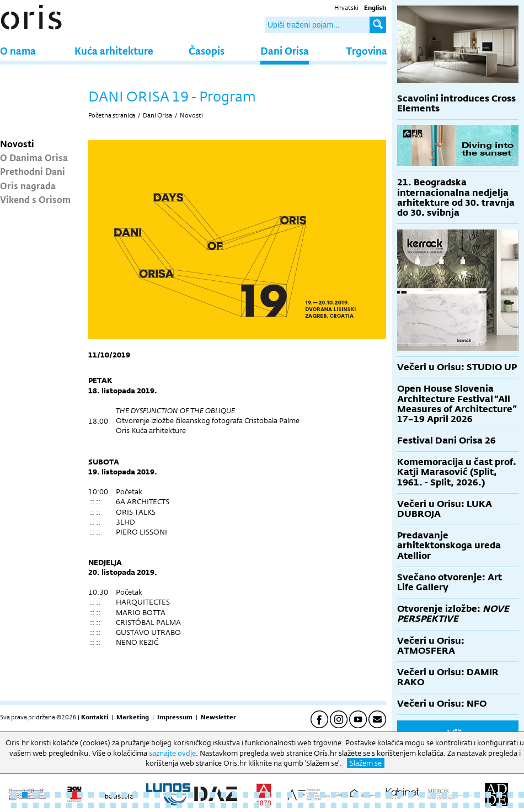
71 (268, 805)
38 (422, 795)
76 (323, 805)
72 (279, 805)
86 (433, 805)
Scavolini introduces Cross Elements (456, 103)
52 (58, 805)
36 (400, 795)
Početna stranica (112, 115)
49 (25, 805)
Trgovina (367, 50)
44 (488, 795)
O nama (18, 50)
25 (279, 795)
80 (367, 805)
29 (323, 795)
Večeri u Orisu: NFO (442, 704)
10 (113, 795)
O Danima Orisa (34, 157)
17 (190, 795)
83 (400, 805)
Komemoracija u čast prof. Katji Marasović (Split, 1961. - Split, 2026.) (457, 472)
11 (124, 795)
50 (36, 805)
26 (290, 795)
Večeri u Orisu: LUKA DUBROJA (445, 509)
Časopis (207, 50)
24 (268, 795)
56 (102, 805)
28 (312, 795)
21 (234, 795)
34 (378, 795)
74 (301, 805)
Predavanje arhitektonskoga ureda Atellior (449, 545)
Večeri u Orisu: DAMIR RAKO (448, 677)
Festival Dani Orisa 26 (447, 440)
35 (389, 795)
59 (135, 805)
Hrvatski (346, 8)
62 (168, 805)
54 (80, 805)
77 (334, 805)
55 (91, 805)
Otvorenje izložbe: (453, 614)
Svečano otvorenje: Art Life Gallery (450, 582)
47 (521, 795)
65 (201, 805)
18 (201, 795)
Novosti (17, 143)
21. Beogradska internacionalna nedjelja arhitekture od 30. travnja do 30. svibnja (456, 197)
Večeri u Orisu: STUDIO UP (457, 367)
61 (157, 805)
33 (367, 795)
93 (510, 805)
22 (245, 795)
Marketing (133, 717)
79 (356, 805)
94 (521, 805)
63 (179, 805)
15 (168, 795)
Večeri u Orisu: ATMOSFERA (431, 646)
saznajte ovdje (172, 753)
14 (157, 795)
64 (190, 805)
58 (124, 805)
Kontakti (95, 717)
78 (345, 805)
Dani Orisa (285, 50)
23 (256, 795)
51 (47, 805)
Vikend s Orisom (35, 199)
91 (488, 805)
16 (179, 795)
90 (477, 805)
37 (411, 795)
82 (389, 805)
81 (378, 805)
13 (146, 795)
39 (433, 795)
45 (499, 795)
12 (135, 795)
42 (466, 795)
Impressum (175, 717)
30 (334, 795)
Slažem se (366, 763)
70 (256, 805)
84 (411, 805)
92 (499, 805)
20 (223, 795)
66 (212, 805)
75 (312, 805)
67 (223, 805)
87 (444, 805)
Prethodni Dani (33, 171)
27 (301, 795)
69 (245, 805)
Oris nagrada (28, 185)
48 (14, 805)
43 (477, 795)
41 (455, 795)
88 (455, 805)
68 (234, 805)
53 (69, 805)
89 (466, 805)
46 (510, 795)
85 (422, 805)
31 (345, 795)
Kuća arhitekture (114, 50)
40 (444, 795)
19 (212, 795)
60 (146, 805)
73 (290, 805)
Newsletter (218, 717)
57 (113, 805)
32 (356, 795)
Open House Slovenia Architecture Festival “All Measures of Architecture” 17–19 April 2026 (457, 404)
